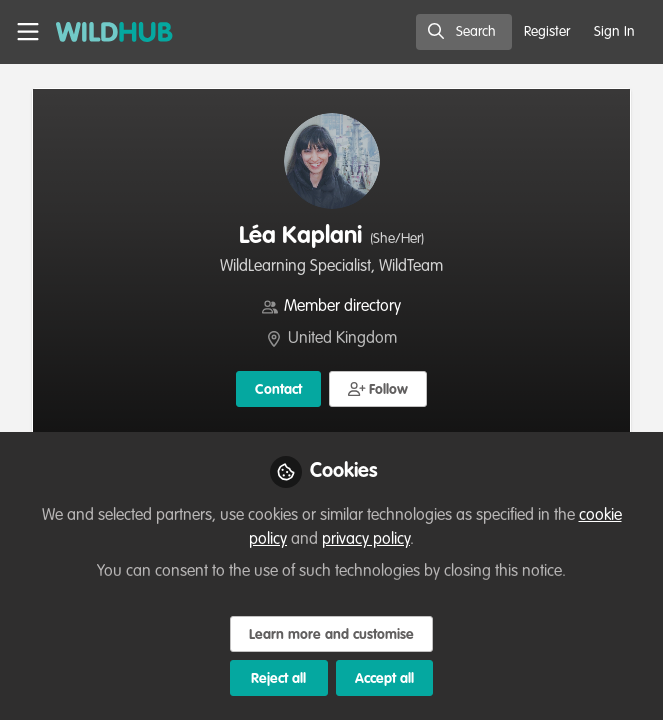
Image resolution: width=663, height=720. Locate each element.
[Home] (104, 32)
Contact (278, 390)
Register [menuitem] (547, 32)
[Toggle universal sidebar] (28, 32)
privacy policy (366, 540)
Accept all (384, 679)
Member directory (342, 307)
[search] (464, 32)
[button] (378, 389)
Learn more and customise (331, 635)
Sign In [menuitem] (614, 32)
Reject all (278, 679)
